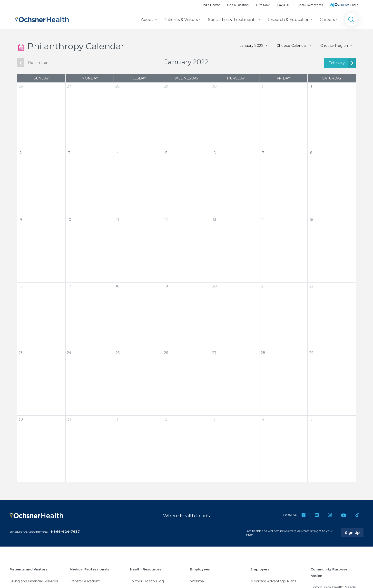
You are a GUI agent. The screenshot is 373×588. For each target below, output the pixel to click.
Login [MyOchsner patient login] (354, 5)
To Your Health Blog (147, 581)
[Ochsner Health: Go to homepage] (42, 19)
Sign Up (354, 532)
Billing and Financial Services (34, 581)
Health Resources (146, 569)
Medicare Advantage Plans (273, 581)
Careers (327, 20)
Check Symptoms (310, 5)
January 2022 (252, 46)
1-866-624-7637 (65, 531)
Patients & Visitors (181, 20)
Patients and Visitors (29, 569)
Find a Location (238, 5)
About (147, 20)
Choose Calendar (292, 46)
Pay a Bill (284, 5)
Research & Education (288, 20)
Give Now (263, 5)
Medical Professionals (89, 569)
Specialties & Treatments (232, 20)
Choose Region (335, 46)
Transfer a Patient (85, 581)
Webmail (198, 581)
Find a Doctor (210, 5)
